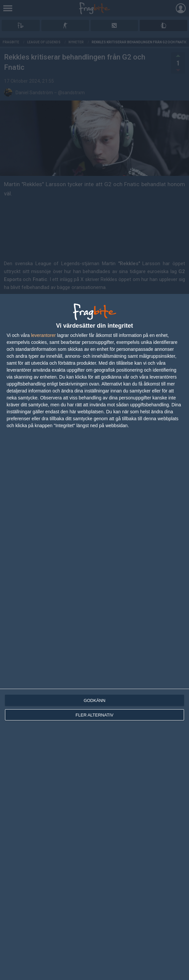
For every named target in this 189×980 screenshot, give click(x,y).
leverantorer (44, 335)
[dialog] (94, 637)
